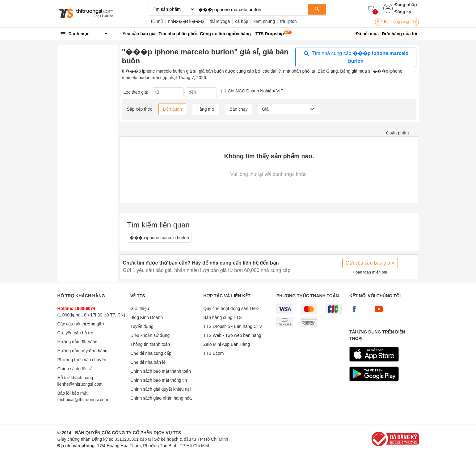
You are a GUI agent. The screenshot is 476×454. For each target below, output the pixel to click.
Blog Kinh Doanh (147, 317)
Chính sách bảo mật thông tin (159, 380)
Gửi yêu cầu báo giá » (370, 263)
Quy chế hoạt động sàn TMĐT (232, 308)
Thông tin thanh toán (150, 344)
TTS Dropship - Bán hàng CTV (233, 326)
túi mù (157, 21)
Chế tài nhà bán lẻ (148, 362)
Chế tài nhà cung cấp (151, 353)
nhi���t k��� (186, 21)
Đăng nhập (406, 5)
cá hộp (242, 21)
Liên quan (172, 109)
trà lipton (289, 21)
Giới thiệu (140, 308)
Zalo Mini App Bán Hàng (227, 344)
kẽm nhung (264, 21)
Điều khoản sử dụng (150, 335)
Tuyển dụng (142, 326)
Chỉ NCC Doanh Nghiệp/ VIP (255, 91)
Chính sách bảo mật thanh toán (161, 371)
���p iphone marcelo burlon (159, 238)
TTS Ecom (213, 353)
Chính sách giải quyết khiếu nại (160, 389)
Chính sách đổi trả (75, 369)
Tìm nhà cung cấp (356, 57)
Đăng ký (403, 12)
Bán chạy (239, 109)
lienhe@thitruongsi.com (80, 384)
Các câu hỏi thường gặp (81, 324)
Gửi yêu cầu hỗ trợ (76, 333)
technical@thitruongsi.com (83, 400)
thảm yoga (220, 21)
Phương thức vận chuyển (82, 360)
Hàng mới (206, 109)
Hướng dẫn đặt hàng (78, 342)
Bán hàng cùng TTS (397, 22)
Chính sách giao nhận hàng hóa (161, 398)
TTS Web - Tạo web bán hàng (232, 335)
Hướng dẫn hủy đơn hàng (82, 351)
